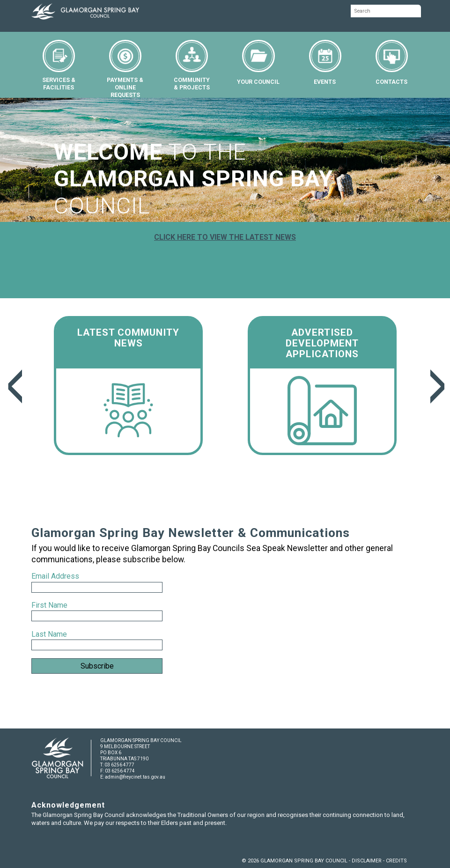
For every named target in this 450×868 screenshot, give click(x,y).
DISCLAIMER (367, 861)
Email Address (56, 576)
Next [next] (436, 386)
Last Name (49, 634)
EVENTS (325, 63)
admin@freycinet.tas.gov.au (135, 777)
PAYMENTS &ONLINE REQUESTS (125, 69)
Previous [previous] (14, 386)
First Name (49, 605)
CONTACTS (392, 63)
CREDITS (396, 861)
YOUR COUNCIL (258, 63)
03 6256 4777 (119, 765)
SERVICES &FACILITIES (59, 65)
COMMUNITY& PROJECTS (192, 65)
